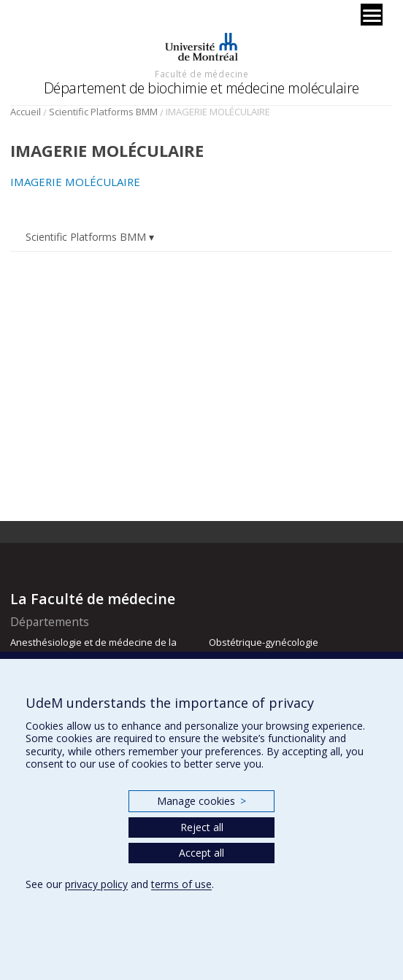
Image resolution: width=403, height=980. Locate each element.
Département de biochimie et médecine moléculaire (201, 88)
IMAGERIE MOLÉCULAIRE (75, 182)
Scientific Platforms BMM (103, 112)
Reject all (202, 827)
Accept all (201, 853)
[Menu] (372, 15)
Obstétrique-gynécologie (264, 642)
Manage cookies (201, 801)
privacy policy (96, 884)
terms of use (181, 884)
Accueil (26, 112)
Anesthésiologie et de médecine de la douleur (93, 649)
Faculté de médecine (201, 74)
